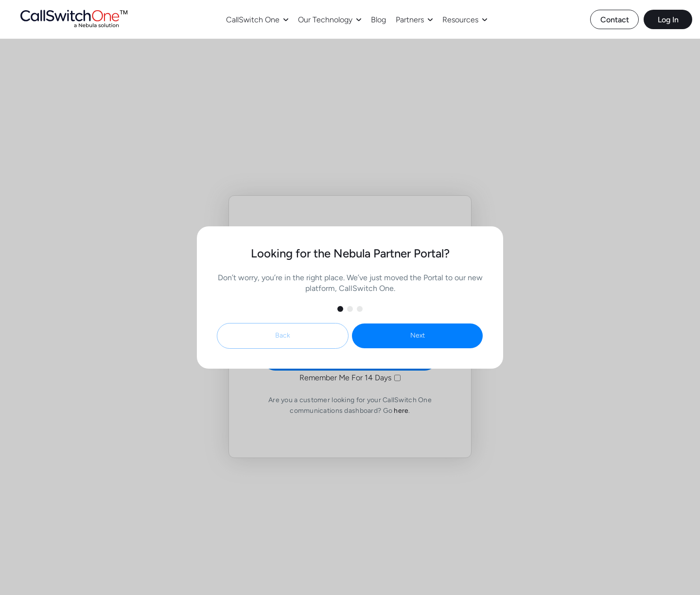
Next (418, 335)
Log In (668, 20)
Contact (615, 20)
